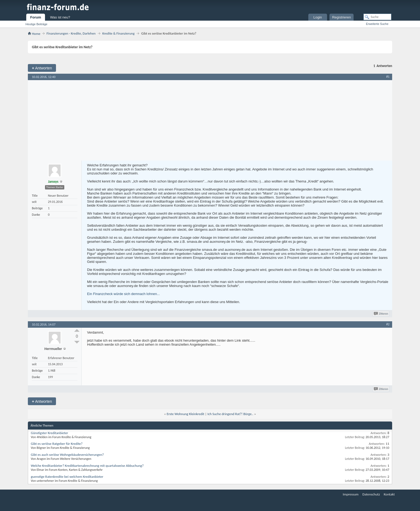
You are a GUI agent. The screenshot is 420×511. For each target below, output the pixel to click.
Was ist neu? (60, 17)
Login (318, 17)
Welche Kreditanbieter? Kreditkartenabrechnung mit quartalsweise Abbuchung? (87, 466)
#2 (388, 324)
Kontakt (389, 494)
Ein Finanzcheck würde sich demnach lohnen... (123, 294)
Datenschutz (371, 494)
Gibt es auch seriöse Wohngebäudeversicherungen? (67, 455)
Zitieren (381, 314)
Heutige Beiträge (36, 24)
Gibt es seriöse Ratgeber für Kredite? (57, 444)
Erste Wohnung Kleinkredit (185, 414)
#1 (388, 77)
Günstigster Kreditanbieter (49, 433)
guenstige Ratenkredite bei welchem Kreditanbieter (67, 477)
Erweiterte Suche (377, 24)
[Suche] (377, 17)
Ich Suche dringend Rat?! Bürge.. (230, 414)
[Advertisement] (210, 120)
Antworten (42, 68)
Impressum (351, 494)
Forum (36, 17)
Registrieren (342, 17)
